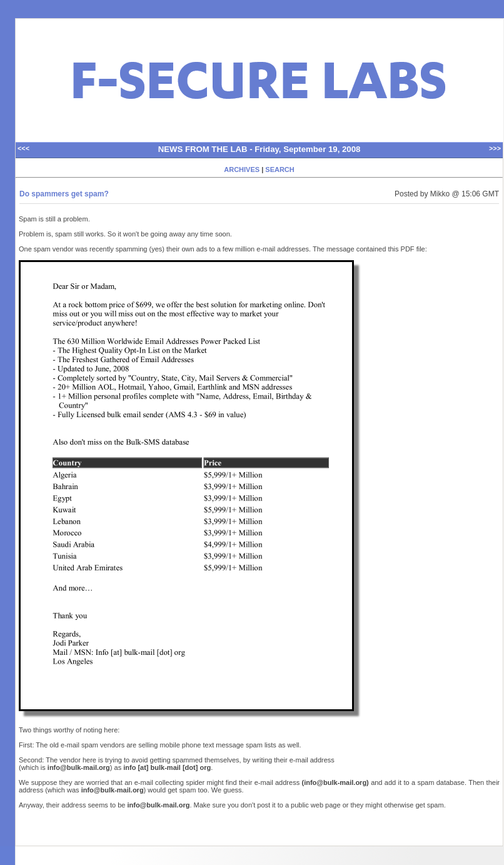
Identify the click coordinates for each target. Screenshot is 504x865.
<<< (23, 149)
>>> (495, 149)
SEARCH (280, 169)
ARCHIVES (242, 169)
